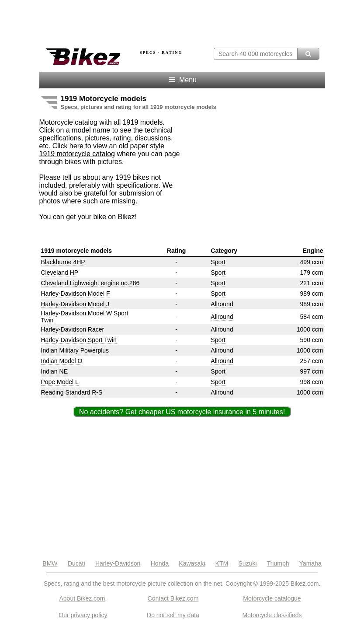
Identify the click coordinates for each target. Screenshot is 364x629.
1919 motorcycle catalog (77, 154)
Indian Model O (62, 361)
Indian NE (54, 371)
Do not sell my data (173, 615)
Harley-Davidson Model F (76, 294)
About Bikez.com (82, 598)
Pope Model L (60, 382)
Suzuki (248, 563)
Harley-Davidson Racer (73, 329)
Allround (222, 304)
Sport (218, 262)
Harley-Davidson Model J (75, 304)
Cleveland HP (60, 273)
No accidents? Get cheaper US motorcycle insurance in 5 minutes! (182, 412)
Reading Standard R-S (72, 392)
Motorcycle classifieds (272, 615)
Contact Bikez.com (173, 598)
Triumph (278, 563)
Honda (160, 563)
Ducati (76, 563)
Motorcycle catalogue (272, 598)
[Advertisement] (142, 21)
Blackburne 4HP (63, 262)
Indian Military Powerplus (75, 350)
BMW (50, 563)
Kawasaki (192, 563)
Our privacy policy (83, 615)
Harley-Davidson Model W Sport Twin (85, 317)
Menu (182, 80)
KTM (222, 563)
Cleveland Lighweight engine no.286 (90, 283)
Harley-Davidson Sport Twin (79, 340)
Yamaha (310, 563)
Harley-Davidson (118, 563)
